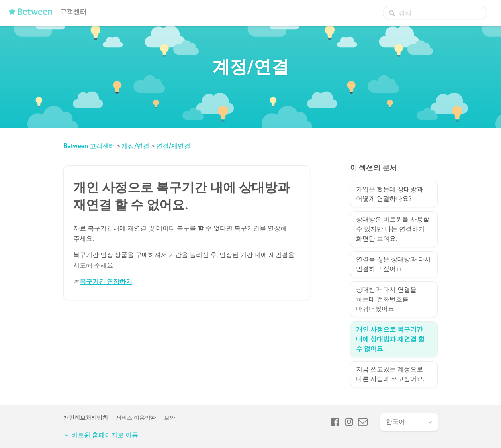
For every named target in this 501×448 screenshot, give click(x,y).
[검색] (435, 13)
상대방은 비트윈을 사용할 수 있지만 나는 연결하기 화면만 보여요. (393, 229)
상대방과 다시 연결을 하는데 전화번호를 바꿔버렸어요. (386, 299)
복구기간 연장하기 (106, 282)
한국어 (395, 422)
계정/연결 (135, 146)
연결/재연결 (173, 146)
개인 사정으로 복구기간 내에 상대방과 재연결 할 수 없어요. (390, 339)
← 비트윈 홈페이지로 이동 (101, 435)
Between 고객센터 (89, 146)
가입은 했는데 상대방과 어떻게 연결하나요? (389, 194)
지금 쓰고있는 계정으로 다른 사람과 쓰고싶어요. (390, 374)
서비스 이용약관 (136, 418)
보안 (170, 418)
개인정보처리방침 (86, 418)
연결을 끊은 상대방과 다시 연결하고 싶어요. (393, 264)
